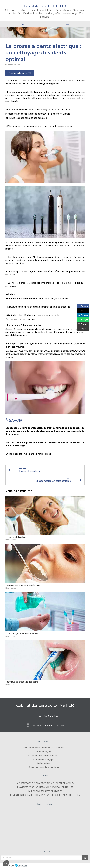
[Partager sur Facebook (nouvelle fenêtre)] (83, 306)
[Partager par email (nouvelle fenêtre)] (83, 324)
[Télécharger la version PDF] (20, 73)
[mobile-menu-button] (67, 24)
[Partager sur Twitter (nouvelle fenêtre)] (83, 311)
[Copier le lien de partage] (83, 329)
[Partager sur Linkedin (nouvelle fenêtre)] (83, 315)
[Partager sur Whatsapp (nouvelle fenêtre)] (83, 320)
